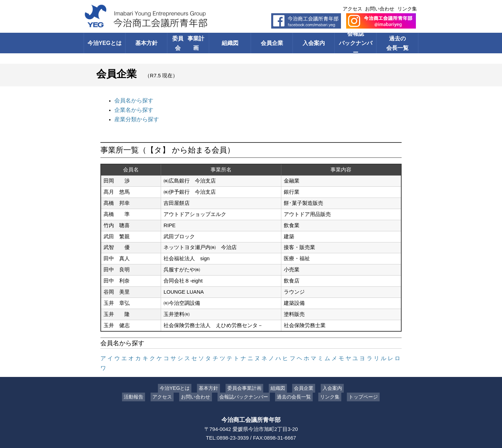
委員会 (188, 43)
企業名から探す (133, 109)
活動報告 (139, 384)
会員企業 (272, 43)
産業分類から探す (135, 117)
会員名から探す (133, 100)
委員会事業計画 (246, 376)
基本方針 (146, 43)
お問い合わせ (380, 9)
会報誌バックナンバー (355, 43)
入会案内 (314, 43)
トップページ (358, 384)
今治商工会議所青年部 (251, 407)
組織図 (230, 43)
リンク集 (407, 9)
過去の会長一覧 (397, 43)
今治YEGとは (104, 43)
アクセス (352, 9)
